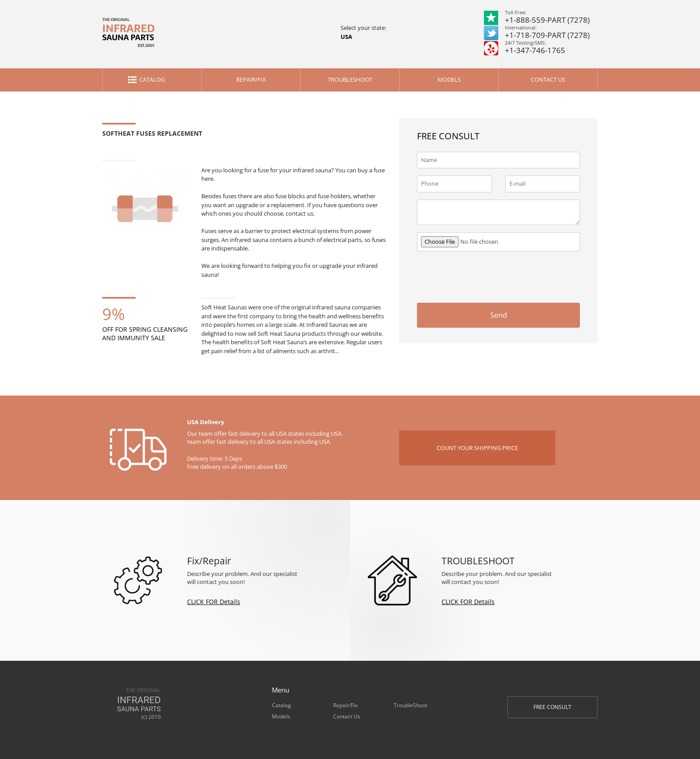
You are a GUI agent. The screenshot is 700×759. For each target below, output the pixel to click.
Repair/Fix (251, 79)
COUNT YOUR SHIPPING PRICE (477, 448)
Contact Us (548, 79)
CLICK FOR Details (214, 602)
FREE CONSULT (552, 707)
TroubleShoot (350, 79)
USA (346, 37)
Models (449, 79)
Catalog (152, 79)
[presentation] (512, 276)
